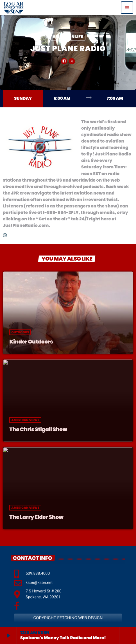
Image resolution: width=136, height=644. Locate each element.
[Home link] (14, 8)
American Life (68, 37)
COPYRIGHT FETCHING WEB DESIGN (68, 626)
